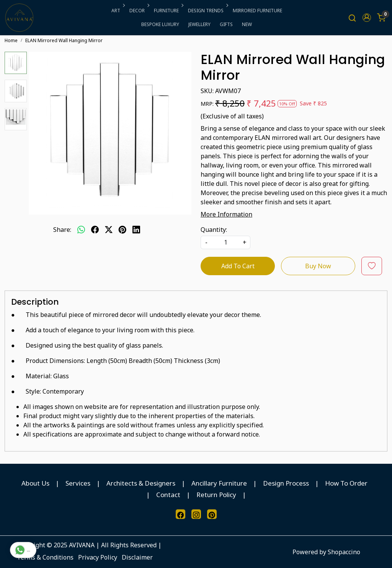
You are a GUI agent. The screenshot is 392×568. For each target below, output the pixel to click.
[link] (352, 18)
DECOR (139, 11)
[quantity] (225, 242)
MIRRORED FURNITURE (257, 11)
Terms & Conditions (45, 557)
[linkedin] (136, 230)
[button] (367, 18)
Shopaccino (344, 552)
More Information (226, 214)
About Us (35, 483)
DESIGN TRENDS (207, 11)
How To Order (346, 483)
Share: (62, 230)
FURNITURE (168, 11)
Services (78, 483)
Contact (168, 495)
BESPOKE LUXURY (160, 24)
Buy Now (318, 266)
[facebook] (95, 230)
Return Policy (216, 495)
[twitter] (109, 230)
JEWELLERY (199, 24)
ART (118, 11)
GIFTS (226, 24)
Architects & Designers (141, 483)
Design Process (286, 483)
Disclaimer (137, 557)
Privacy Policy (98, 557)
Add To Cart (238, 266)
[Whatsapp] (81, 230)
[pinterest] (122, 230)
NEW (247, 24)
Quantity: (214, 230)
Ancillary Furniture (219, 483)
